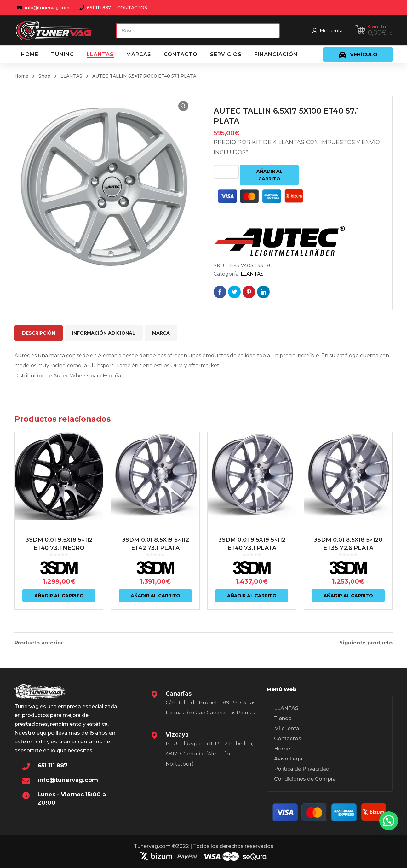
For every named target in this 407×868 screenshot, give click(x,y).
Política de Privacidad (302, 769)
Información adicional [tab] (104, 333)
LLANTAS (71, 76)
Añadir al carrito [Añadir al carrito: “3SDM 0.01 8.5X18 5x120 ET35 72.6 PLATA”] (348, 596)
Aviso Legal (289, 759)
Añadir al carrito (269, 175)
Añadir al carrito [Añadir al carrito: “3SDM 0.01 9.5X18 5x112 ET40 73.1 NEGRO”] (59, 596)
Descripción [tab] (39, 333)
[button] (183, 106)
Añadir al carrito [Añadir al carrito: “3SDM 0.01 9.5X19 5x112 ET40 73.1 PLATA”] (252, 596)
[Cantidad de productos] (226, 172)
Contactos (288, 739)
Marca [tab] (161, 333)
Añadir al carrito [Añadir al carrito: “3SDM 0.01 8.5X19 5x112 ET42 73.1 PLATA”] (155, 596)
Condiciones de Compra (305, 779)
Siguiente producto (366, 643)
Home (21, 76)
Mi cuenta (287, 728)
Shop (44, 76)
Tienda (283, 718)
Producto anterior (39, 643)
